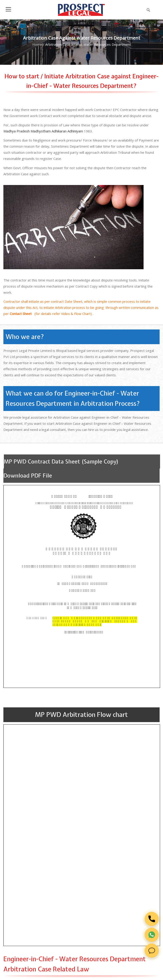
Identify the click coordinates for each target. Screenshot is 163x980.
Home (37, 44)
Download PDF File (28, 476)
